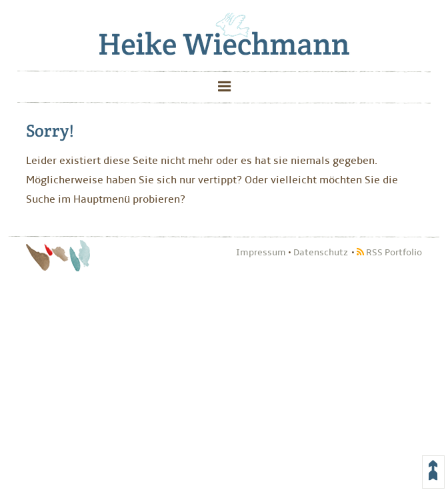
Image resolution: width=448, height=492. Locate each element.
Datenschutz (321, 252)
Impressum (261, 252)
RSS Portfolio (389, 252)
